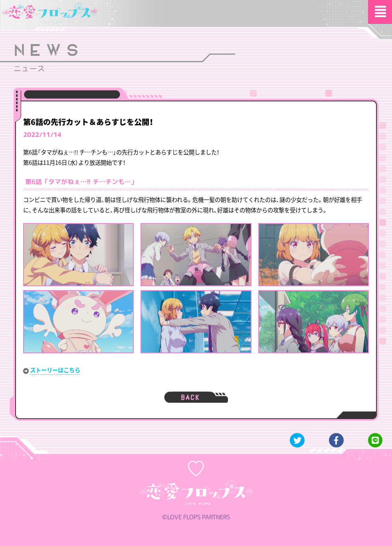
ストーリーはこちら (55, 370)
